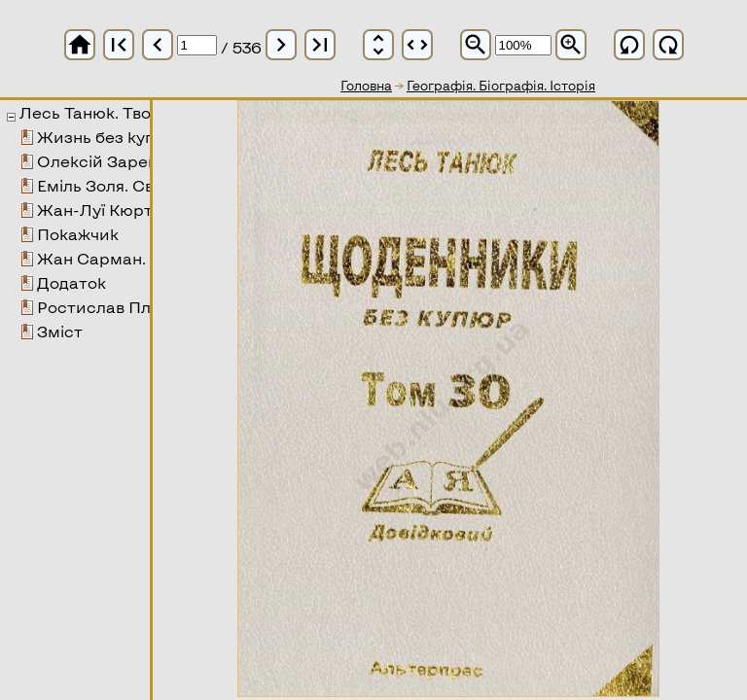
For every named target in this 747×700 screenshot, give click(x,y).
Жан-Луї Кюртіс (102, 210)
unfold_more (378, 45)
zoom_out (476, 45)
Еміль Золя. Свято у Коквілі (144, 185)
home (80, 45)
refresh (629, 45)
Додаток (71, 282)
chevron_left (158, 45)
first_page (119, 45)
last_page (320, 45)
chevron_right (281, 45)
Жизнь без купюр (108, 137)
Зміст (60, 331)
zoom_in (571, 45)
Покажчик (78, 234)
